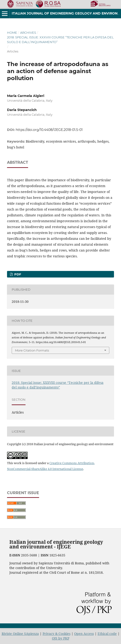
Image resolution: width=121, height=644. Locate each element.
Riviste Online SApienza (20, 634)
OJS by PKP (61, 638)
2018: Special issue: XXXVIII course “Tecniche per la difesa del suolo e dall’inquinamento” (60, 40)
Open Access (84, 634)
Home (12, 33)
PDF (17, 274)
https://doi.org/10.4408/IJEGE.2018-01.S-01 (49, 130)
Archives (28, 33)
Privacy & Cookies (57, 634)
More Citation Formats (32, 350)
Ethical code (107, 634)
